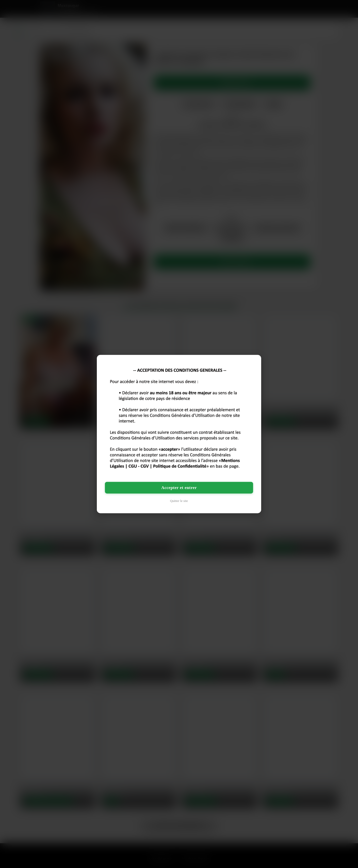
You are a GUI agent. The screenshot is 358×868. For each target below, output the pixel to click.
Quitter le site (179, 501)
